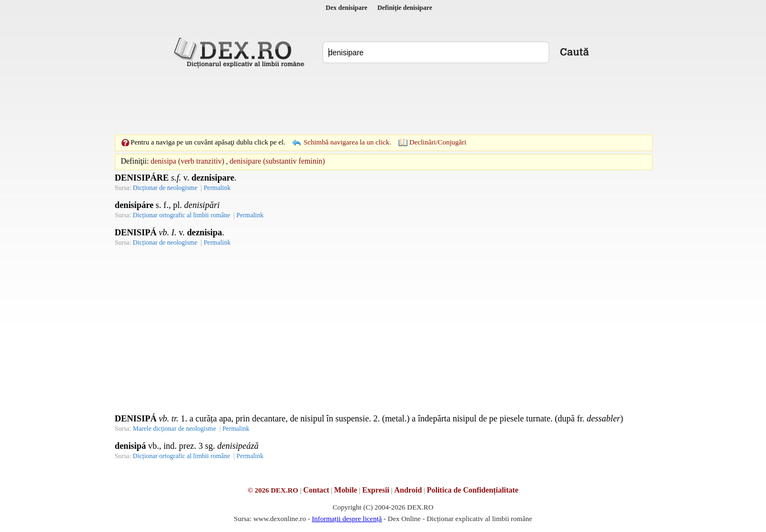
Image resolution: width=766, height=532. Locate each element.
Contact (316, 490)
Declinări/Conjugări (438, 142)
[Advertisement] (383, 101)
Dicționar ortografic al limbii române (182, 215)
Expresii (376, 490)
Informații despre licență (347, 519)
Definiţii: (135, 161)
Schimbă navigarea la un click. (347, 142)
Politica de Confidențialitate (473, 490)
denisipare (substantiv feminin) (277, 161)
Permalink (217, 188)
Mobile (345, 490)
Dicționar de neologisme (165, 188)
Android (408, 490)
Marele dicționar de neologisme (175, 429)
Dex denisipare (347, 8)
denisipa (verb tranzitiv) (188, 161)
